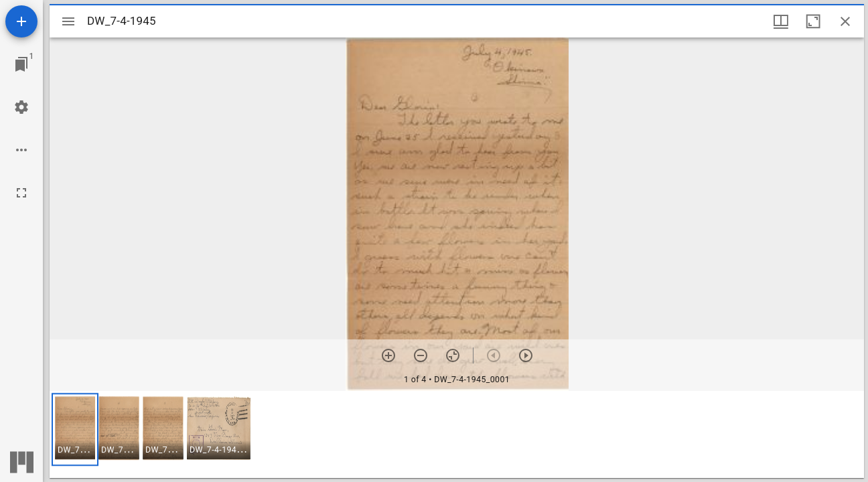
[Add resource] (21, 21)
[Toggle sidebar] (68, 21)
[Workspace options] (21, 150)
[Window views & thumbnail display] (781, 21)
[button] (75, 429)
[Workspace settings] (21, 107)
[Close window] (845, 21)
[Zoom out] (421, 355)
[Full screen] (21, 193)
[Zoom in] (388, 355)
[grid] (457, 434)
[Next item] (526, 355)
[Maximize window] (813, 21)
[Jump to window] (21, 64)
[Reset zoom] (453, 355)
